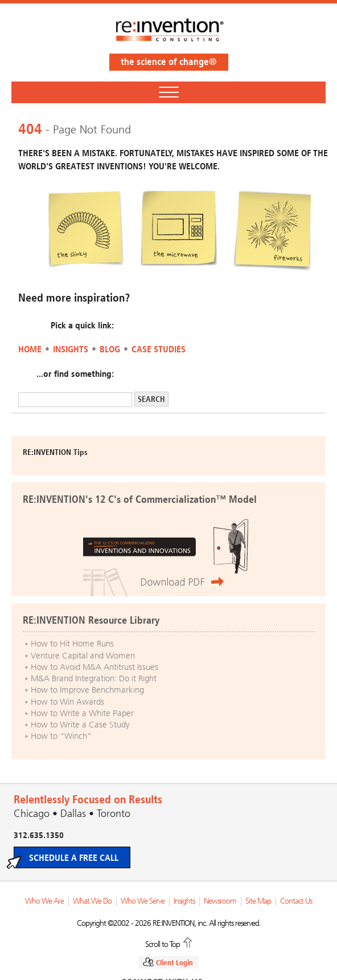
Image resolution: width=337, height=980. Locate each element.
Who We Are (44, 901)
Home (30, 349)
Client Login (174, 963)
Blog (110, 349)
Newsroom (220, 901)
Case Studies (159, 349)
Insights (71, 349)
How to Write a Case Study (80, 725)
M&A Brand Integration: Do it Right (94, 678)
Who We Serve (143, 901)
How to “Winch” (61, 736)
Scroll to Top (163, 944)
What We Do (92, 901)
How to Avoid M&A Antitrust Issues (94, 667)
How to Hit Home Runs (72, 644)
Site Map (258, 901)
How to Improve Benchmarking (87, 690)
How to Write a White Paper (82, 713)
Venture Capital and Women (83, 656)
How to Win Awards (67, 702)
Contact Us (296, 901)
